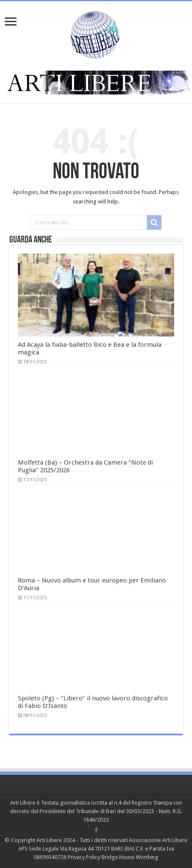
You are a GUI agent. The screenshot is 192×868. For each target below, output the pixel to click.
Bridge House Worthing (130, 857)
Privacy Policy (84, 857)
